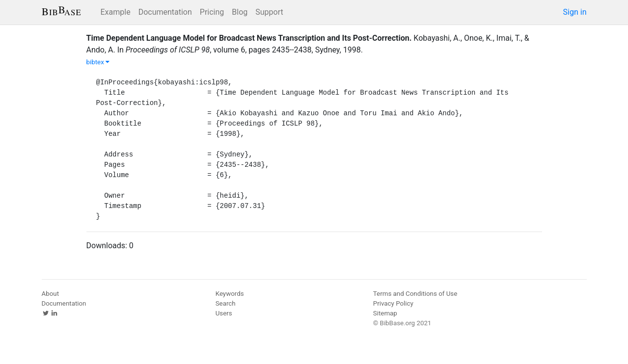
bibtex (98, 62)
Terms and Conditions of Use (415, 294)
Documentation (165, 12)
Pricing (212, 12)
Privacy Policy (393, 303)
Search (226, 303)
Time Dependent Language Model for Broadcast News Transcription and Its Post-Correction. (249, 38)
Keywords (230, 294)
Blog (240, 12)
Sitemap (385, 313)
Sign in (575, 12)
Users (224, 313)
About (51, 294)
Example (116, 12)
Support (269, 12)
